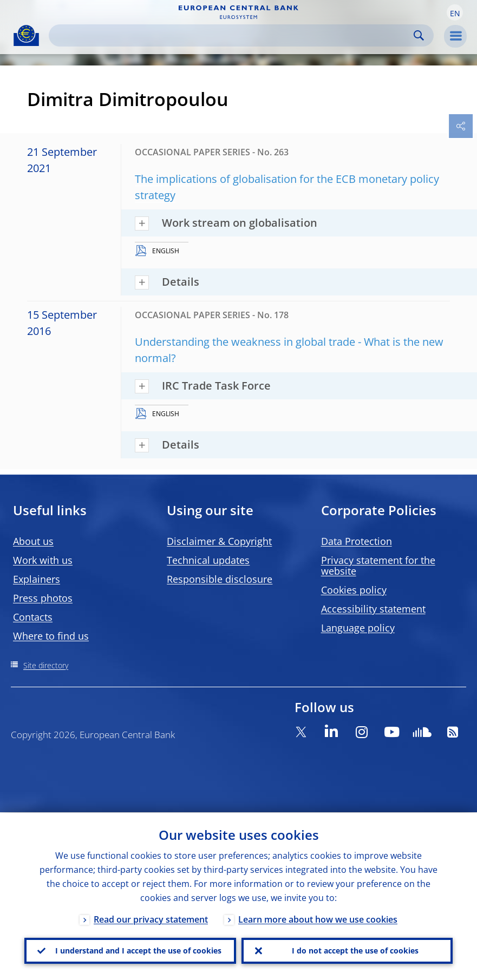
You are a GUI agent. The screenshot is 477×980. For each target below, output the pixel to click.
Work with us (43, 560)
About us (33, 541)
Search (419, 35)
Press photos (43, 598)
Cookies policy (354, 590)
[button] (455, 12)
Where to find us (51, 636)
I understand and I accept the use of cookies (138, 951)
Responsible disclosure (220, 579)
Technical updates (208, 560)
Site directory (46, 665)
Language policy (358, 628)
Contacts (33, 617)
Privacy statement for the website (378, 565)
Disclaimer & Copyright (219, 541)
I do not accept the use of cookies (355, 951)
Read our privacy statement (151, 919)
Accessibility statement (373, 609)
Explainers (37, 579)
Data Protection (357, 541)
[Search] (233, 35)
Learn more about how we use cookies (318, 919)
